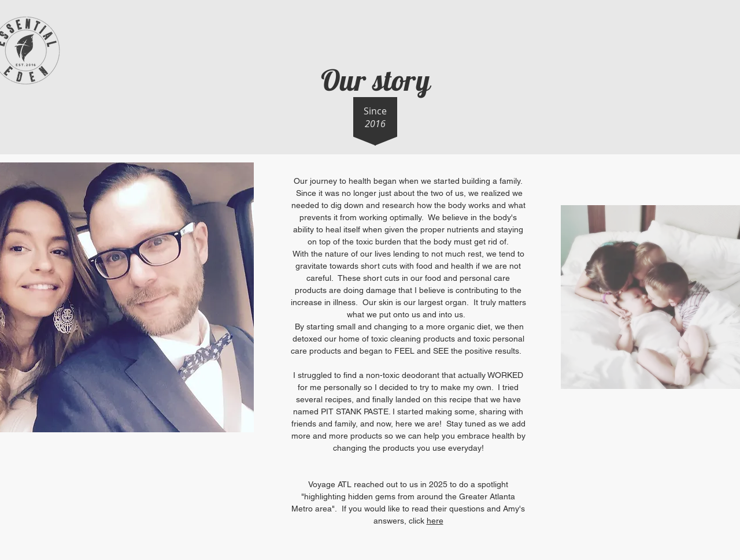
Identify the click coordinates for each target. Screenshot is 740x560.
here (435, 521)
